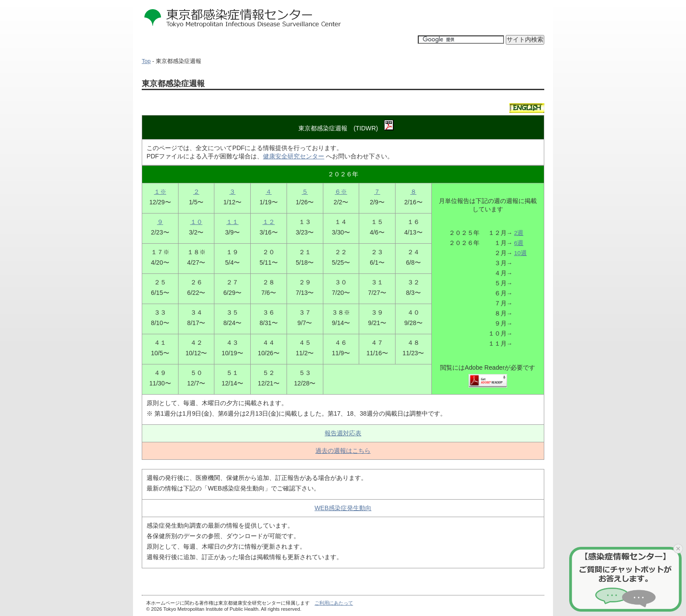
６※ (341, 192)
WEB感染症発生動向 (343, 508)
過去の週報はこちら (343, 451)
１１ (232, 222)
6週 (519, 243)
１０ (196, 222)
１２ (269, 222)
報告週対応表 (343, 433)
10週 (520, 253)
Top (146, 61)
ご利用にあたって (334, 603)
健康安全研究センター (294, 156)
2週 (519, 233)
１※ (160, 192)
